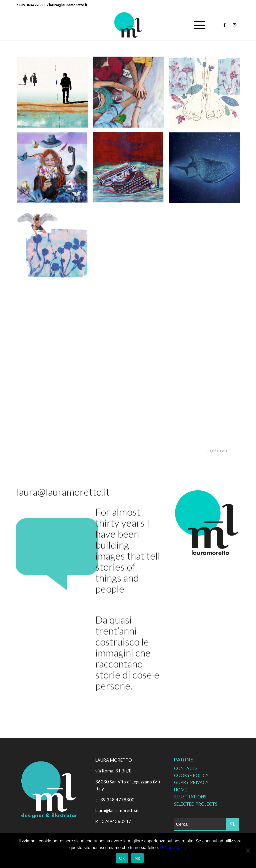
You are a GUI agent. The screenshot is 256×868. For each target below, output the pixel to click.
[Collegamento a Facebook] (224, 25)
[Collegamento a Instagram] (234, 25)
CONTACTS (186, 768)
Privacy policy (173, 848)
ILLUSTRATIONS (190, 797)
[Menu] (196, 25)
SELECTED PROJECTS (196, 804)
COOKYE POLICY (191, 775)
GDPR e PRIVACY (191, 782)
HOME (180, 790)
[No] (248, 850)
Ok (122, 858)
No (137, 858)
